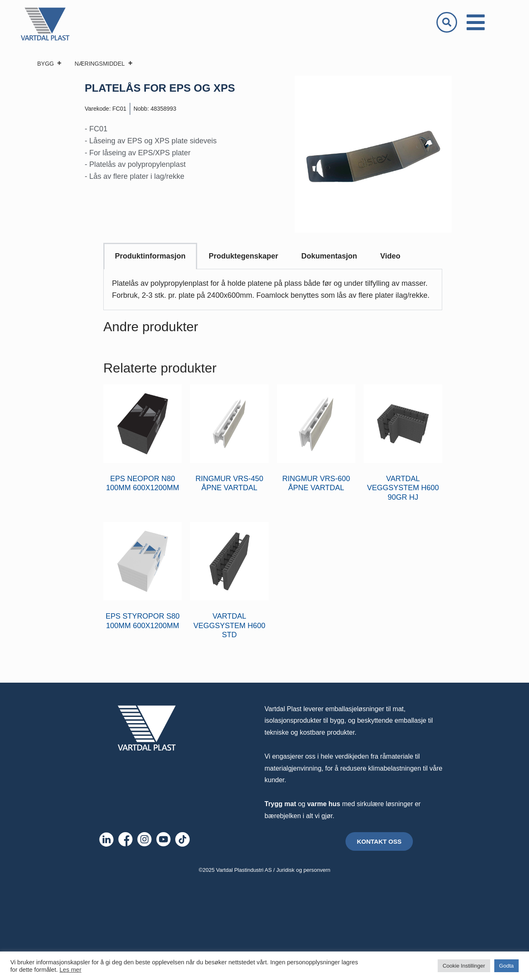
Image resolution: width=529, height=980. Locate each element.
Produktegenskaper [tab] (243, 256)
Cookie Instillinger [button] (464, 966)
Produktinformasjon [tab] (150, 256)
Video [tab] (390, 256)
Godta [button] (506, 966)
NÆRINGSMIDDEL (104, 64)
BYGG (50, 64)
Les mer (70, 970)
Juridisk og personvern (304, 870)
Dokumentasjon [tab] (329, 256)
